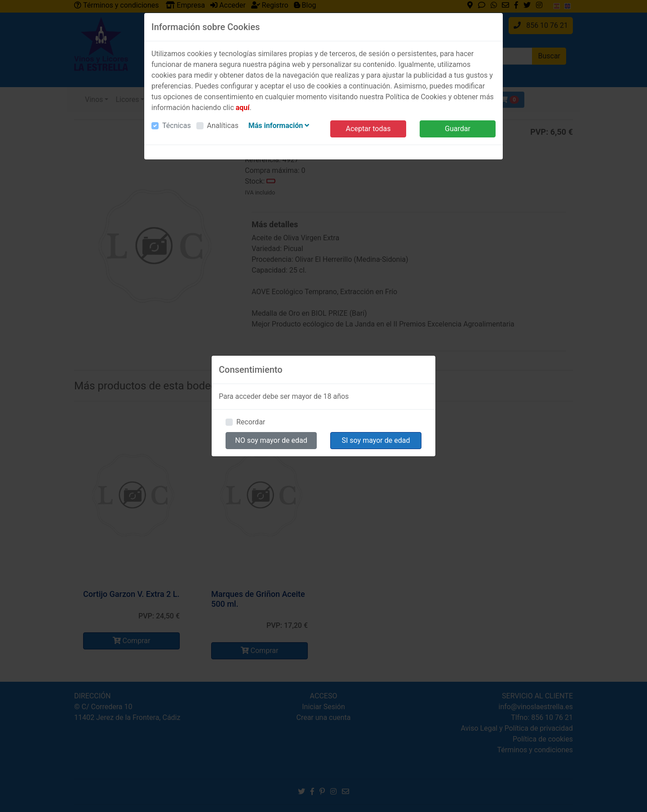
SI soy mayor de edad (376, 440)
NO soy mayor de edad (271, 440)
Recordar (251, 422)
